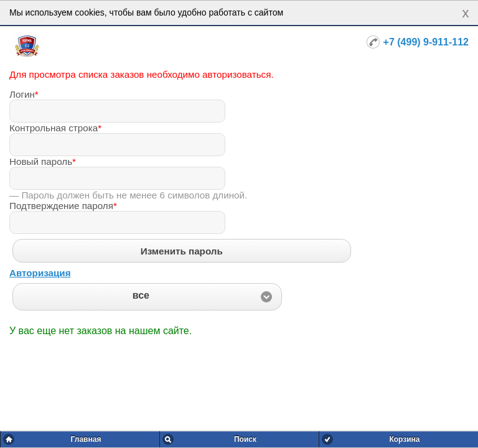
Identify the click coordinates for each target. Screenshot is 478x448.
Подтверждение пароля (63, 206)
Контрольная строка (55, 128)
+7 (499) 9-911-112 (426, 42)
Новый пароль (43, 161)
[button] (147, 297)
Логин (24, 94)
